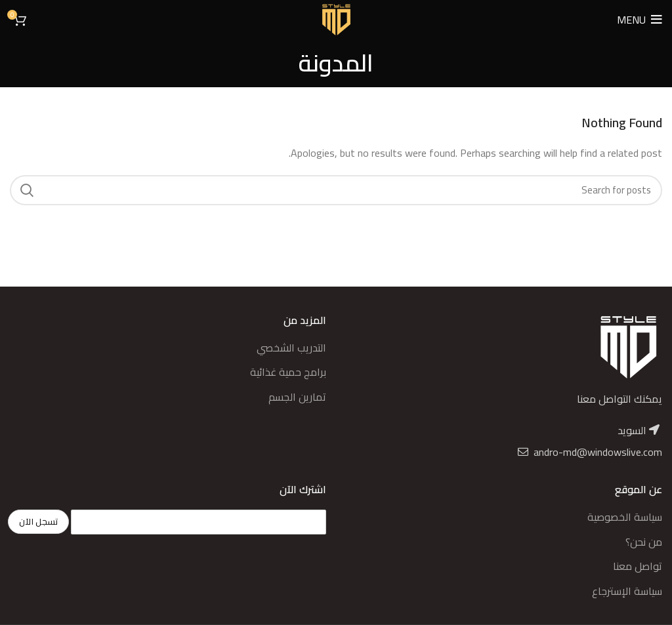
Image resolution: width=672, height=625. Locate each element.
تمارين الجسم (297, 397)
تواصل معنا (638, 566)
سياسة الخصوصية (625, 517)
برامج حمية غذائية (288, 372)
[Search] (336, 190)
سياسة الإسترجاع (627, 591)
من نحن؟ (644, 542)
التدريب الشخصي (291, 348)
